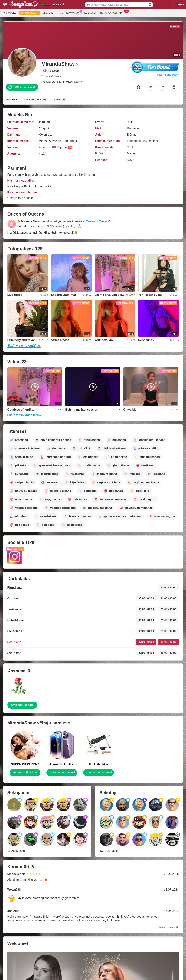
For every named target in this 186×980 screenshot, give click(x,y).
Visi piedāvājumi (71, 13)
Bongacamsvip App (113, 13)
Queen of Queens (98, 221)
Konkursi (90, 13)
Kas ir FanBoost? (168, 75)
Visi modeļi (10, 13)
